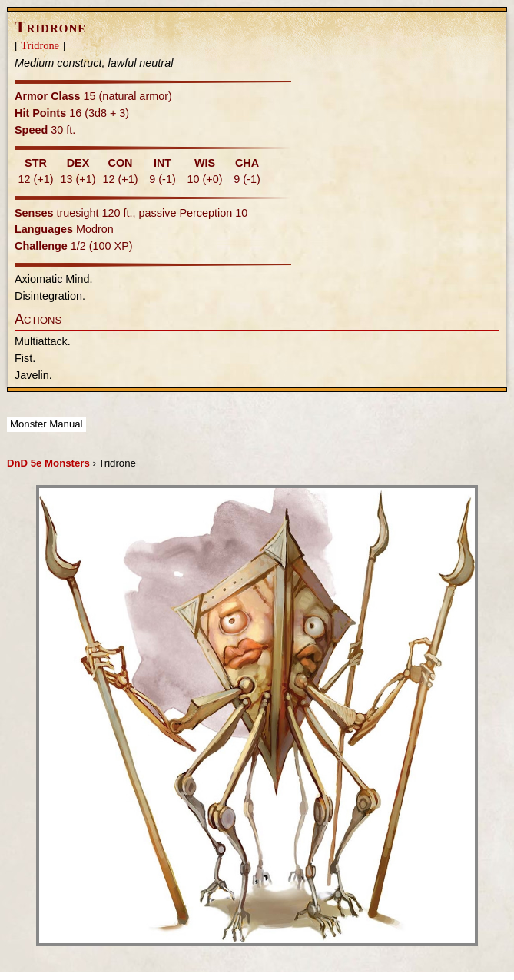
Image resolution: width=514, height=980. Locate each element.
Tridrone (40, 45)
